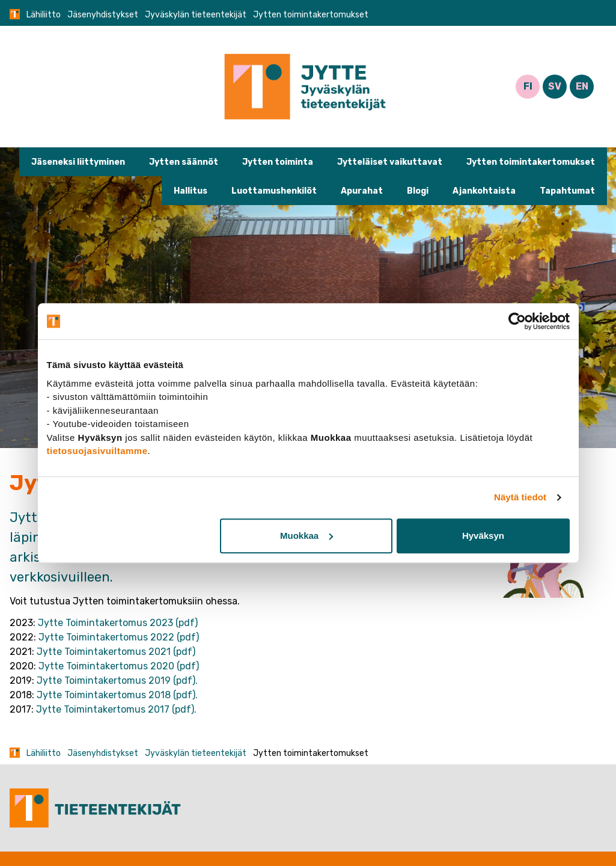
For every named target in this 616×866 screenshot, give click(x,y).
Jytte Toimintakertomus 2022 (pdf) (119, 637)
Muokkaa (306, 536)
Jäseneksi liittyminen (78, 162)
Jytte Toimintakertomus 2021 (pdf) (116, 652)
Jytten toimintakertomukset (531, 162)
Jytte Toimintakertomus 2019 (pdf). (117, 680)
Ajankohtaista (484, 191)
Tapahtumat (567, 191)
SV (555, 86)
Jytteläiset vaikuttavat (390, 162)
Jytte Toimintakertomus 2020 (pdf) (119, 666)
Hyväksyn (483, 536)
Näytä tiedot (520, 497)
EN (582, 86)
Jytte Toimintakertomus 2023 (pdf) (118, 623)
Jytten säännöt (184, 162)
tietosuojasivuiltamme (97, 451)
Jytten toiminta (278, 162)
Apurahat (362, 191)
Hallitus (191, 191)
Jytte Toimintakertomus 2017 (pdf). (116, 709)
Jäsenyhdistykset (103, 15)
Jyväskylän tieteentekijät (196, 15)
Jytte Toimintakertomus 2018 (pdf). (117, 695)
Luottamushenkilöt (274, 191)
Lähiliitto (44, 15)
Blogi (418, 191)
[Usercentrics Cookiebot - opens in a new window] (517, 321)
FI (528, 86)
